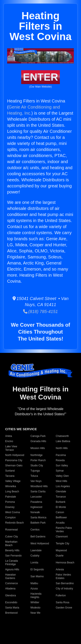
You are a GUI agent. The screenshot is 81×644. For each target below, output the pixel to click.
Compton (10, 517)
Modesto (35, 608)
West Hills (61, 481)
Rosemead (11, 530)
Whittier (35, 602)
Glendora (10, 595)
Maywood (61, 550)
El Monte (61, 507)
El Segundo (37, 569)
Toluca (34, 476)
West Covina (13, 512)
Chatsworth (62, 436)
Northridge (37, 455)
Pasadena (36, 502)
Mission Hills (38, 448)
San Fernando (13, 556)
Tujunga (35, 471)
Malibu (34, 583)
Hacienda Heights (36, 595)
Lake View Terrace (11, 448)
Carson (60, 512)
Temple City (63, 543)
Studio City (37, 466)
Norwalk (35, 512)
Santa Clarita (38, 492)
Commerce (12, 583)
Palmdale (11, 497)
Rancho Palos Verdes (64, 530)
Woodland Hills (39, 486)
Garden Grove (64, 608)
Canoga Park (38, 436)
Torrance (61, 497)
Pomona (10, 502)
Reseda (60, 460)
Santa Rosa (63, 602)
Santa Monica (38, 517)
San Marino (37, 576)
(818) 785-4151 (40, 311)
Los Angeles (63, 486)
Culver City (12, 537)
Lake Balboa (63, 441)
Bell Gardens (38, 537)
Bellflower (61, 517)
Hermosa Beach (65, 563)
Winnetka (11, 486)
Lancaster (36, 497)
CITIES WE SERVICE (21, 429)
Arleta (9, 436)
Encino (9, 441)
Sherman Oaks (14, 466)
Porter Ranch (38, 460)
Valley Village (13, 481)
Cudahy (35, 556)
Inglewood (36, 507)
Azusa (34, 589)
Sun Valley (62, 466)
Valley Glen (62, 476)
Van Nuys (36, 481)
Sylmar (60, 471)
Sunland (10, 471)
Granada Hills (38, 441)
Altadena (10, 589)
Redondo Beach (14, 523)
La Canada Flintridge (12, 563)
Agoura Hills (12, 569)
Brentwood (11, 613)
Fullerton (61, 595)
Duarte (60, 556)
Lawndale (36, 550)
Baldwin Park (38, 523)
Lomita (34, 563)
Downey (10, 507)
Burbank (61, 502)
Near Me (35, 613)
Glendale (61, 492)
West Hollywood (40, 543)
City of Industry (64, 589)
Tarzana (10, 476)
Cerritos (35, 530)
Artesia (60, 569)
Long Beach (12, 492)
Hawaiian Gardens (10, 576)
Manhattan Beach (11, 543)
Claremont (62, 537)
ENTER (40, 77)
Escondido (11, 602)
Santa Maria (12, 608)
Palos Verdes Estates (63, 576)
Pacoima (61, 455)
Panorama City (14, 460)
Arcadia (60, 523)
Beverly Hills (12, 550)
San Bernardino (65, 583)
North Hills (62, 448)
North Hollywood (15, 455)
